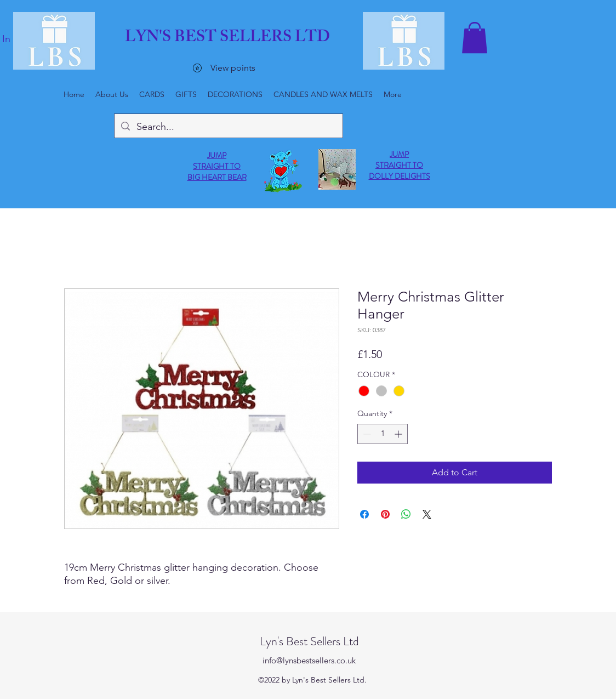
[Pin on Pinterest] (385, 514)
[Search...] (228, 127)
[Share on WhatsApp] (406, 514)
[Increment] (399, 434)
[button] (475, 38)
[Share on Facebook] (364, 514)
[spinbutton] (383, 434)
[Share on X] (427, 514)
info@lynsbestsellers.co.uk (309, 660)
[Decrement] (366, 434)
